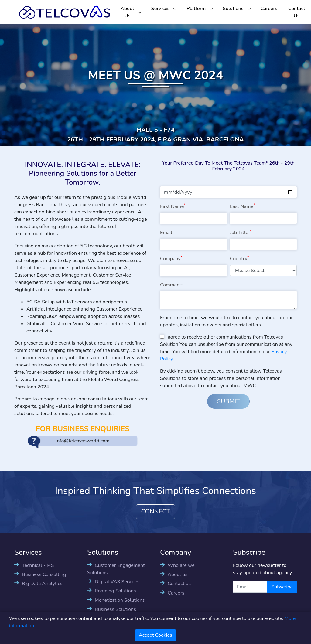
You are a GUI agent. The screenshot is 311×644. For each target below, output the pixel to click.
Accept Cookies (155, 635)
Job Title (241, 232)
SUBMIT (229, 401)
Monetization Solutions (120, 600)
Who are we (181, 565)
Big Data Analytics (42, 584)
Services (160, 9)
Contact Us (297, 12)
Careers (269, 9)
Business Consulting (44, 574)
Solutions (233, 9)
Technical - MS (38, 565)
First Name (173, 206)
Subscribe (282, 587)
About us (178, 574)
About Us (127, 12)
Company (171, 259)
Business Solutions (115, 609)
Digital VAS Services (117, 582)
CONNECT (156, 511)
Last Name (242, 206)
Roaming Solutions (115, 591)
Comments (172, 285)
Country (239, 259)
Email (167, 232)
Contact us (179, 584)
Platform (196, 9)
